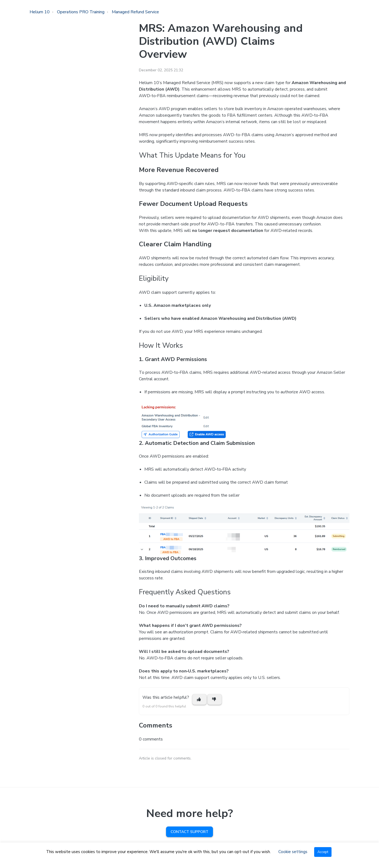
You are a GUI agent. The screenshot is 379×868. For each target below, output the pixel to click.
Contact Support (189, 832)
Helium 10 (40, 12)
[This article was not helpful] (215, 699)
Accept (323, 852)
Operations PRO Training (81, 12)
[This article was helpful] (199, 699)
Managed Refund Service (135, 12)
